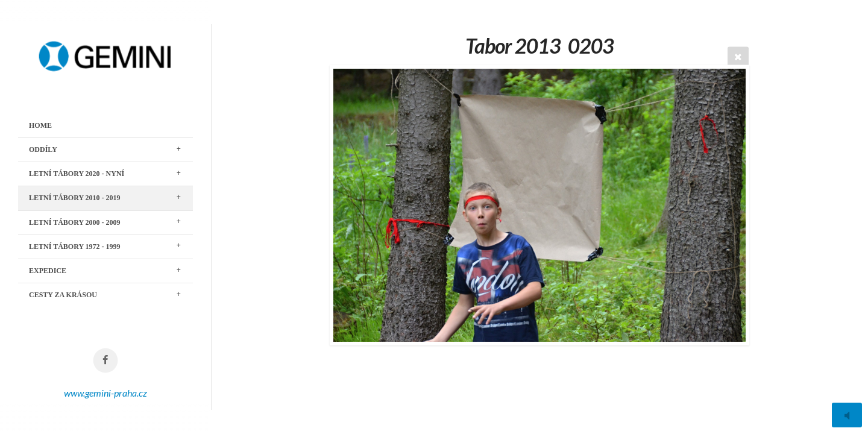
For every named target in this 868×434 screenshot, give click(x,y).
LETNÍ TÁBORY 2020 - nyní (77, 174)
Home (40, 125)
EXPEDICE (48, 271)
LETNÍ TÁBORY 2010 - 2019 (75, 198)
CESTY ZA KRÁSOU (63, 295)
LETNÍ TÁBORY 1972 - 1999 (75, 247)
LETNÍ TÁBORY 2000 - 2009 (75, 222)
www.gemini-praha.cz (105, 393)
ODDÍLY (43, 149)
